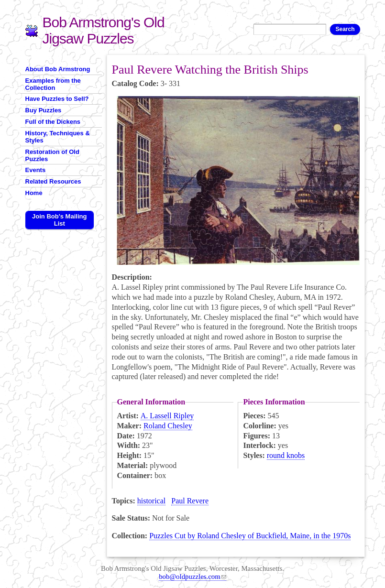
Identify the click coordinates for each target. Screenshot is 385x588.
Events (36, 170)
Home (34, 193)
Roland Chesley (168, 426)
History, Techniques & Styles (58, 137)
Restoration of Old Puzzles (52, 155)
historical (152, 501)
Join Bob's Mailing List (59, 220)
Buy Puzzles (44, 110)
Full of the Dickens (53, 122)
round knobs (286, 455)
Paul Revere (190, 501)
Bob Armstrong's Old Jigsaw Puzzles (104, 30)
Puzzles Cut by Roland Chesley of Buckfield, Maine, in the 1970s (250, 536)
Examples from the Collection (53, 84)
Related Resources (53, 181)
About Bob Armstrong (58, 69)
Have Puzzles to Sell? (57, 99)
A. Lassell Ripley (167, 416)
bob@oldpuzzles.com (192, 577)
